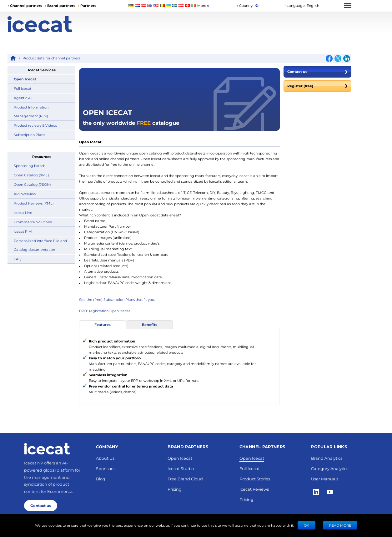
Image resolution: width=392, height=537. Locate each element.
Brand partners (61, 5)
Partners (88, 5)
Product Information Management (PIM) (31, 111)
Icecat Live (23, 213)
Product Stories (255, 479)
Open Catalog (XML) (31, 175)
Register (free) (317, 86)
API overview (25, 194)
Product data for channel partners (51, 58)
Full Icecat (23, 88)
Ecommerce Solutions (33, 222)
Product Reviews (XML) (34, 203)
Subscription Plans (29, 135)
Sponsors (105, 468)
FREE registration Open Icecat (105, 311)
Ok (307, 525)
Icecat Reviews (254, 489)
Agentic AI (23, 98)
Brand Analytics (327, 458)
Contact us (317, 72)
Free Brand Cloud (185, 479)
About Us (105, 458)
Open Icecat (25, 79)
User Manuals (325, 479)
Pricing (175, 489)
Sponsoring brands (30, 166)
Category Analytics (330, 468)
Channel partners (26, 5)
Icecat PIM (23, 231)
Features (103, 324)
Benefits (150, 324)
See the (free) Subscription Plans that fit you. (117, 299)
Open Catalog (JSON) (32, 184)
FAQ (18, 259)
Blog (101, 479)
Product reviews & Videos (35, 125)
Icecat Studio (181, 468)
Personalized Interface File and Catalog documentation (40, 245)
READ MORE (340, 525)
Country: (245, 5)
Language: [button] (295, 5)
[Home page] (50, 24)
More (204, 6)
